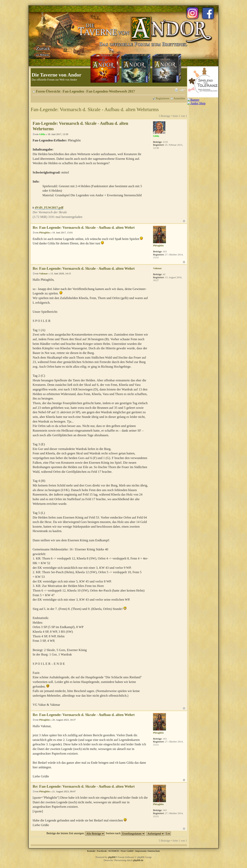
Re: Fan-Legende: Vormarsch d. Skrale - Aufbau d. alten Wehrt (84, 227)
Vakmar (44, 273)
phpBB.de (138, 860)
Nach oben (184, 221)
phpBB (112, 857)
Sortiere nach (125, 833)
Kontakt (91, 851)
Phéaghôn (44, 233)
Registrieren (163, 98)
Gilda (42, 134)
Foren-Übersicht (48, 91)
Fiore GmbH (127, 851)
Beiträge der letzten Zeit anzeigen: (76, 833)
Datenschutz (154, 851)
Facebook (102, 851)
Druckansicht (176, 90)
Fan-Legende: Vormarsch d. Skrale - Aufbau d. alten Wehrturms (95, 109)
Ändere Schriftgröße (182, 90)
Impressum (141, 851)
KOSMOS (114, 851)
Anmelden (179, 98)
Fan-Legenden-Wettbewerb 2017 (111, 91)
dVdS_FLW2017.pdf (49, 208)
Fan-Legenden (73, 91)
